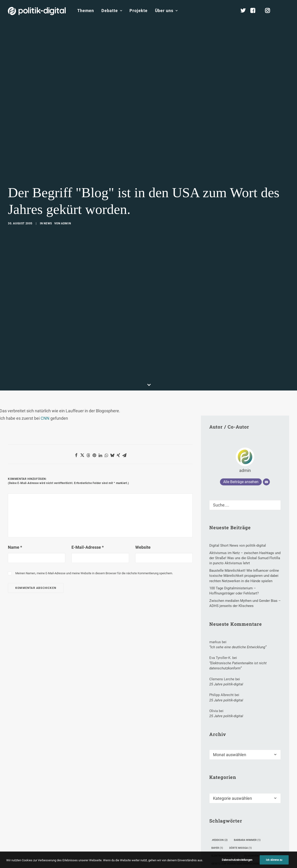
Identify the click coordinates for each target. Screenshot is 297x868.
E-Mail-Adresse (88, 496)
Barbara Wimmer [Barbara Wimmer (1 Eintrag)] (247, 789)
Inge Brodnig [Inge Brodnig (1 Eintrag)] (249, 820)
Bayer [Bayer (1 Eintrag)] (217, 796)
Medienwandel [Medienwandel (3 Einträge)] (223, 836)
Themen (86, 11)
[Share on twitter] (82, 404)
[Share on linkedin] (100, 404)
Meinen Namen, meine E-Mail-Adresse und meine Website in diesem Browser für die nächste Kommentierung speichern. (94, 522)
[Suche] (245, 453)
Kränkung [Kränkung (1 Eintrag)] (220, 828)
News (48, 198)
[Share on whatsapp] (106, 404)
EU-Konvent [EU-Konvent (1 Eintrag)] (254, 804)
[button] (287, 11)
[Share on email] (124, 404)
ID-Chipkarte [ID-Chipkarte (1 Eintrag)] (222, 820)
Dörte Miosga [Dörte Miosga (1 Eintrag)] (241, 796)
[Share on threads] (88, 404)
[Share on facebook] (76, 404)
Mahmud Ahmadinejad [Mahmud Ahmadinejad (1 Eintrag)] (252, 828)
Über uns (166, 11)
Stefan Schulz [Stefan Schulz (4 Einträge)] (252, 860)
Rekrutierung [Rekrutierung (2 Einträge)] (223, 860)
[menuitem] (86, 11)
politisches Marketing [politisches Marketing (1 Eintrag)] (254, 852)
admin (66, 198)
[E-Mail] (266, 430)
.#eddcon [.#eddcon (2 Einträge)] (220, 789)
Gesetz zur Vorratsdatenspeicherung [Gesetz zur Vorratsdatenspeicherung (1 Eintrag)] (239, 812)
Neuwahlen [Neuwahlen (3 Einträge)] (221, 852)
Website (143, 496)
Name (15, 496)
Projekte (138, 11)
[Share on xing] (118, 404)
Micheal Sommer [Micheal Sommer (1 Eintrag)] (254, 836)
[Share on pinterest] (94, 404)
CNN (45, 367)
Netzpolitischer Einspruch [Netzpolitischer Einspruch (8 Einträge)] (232, 844)
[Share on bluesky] (112, 404)
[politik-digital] (37, 11)
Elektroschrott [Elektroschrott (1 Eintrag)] (225, 804)
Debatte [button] (112, 11)
